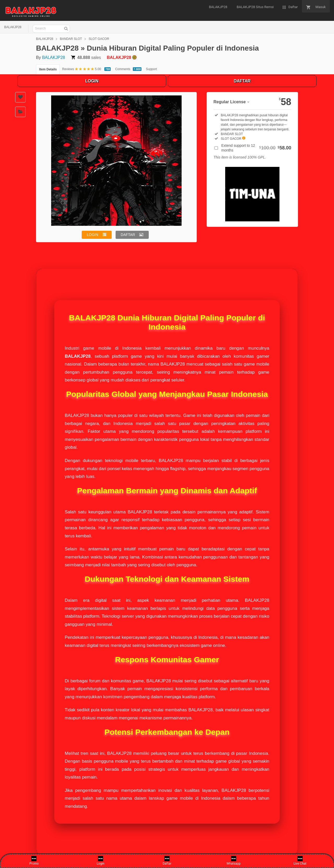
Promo (34, 861)
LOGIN (92, 81)
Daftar (167, 861)
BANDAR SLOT (71, 39)
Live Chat (300, 861)
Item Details (48, 69)
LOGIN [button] (93, 235)
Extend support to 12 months (256, 148)
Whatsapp (234, 861)
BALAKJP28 (13, 27)
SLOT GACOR (99, 39)
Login (100, 861)
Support (151, 69)
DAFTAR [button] (128, 235)
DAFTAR (242, 81)
